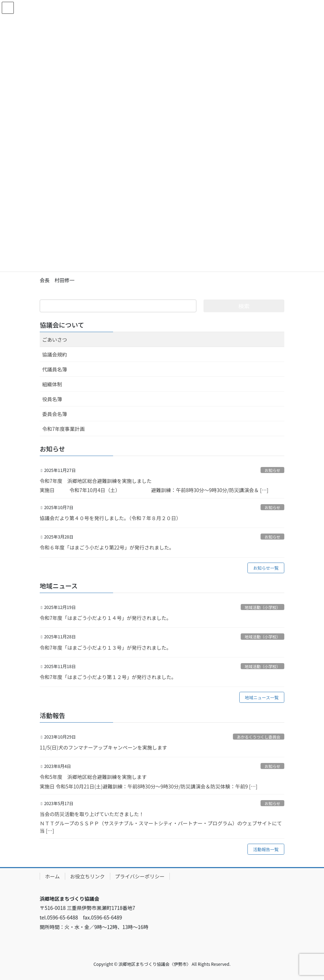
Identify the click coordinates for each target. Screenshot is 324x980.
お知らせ (272, 470)
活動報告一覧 (266, 849)
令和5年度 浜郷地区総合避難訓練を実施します (93, 777)
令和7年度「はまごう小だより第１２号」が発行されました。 (108, 677)
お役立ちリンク (88, 876)
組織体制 (52, 384)
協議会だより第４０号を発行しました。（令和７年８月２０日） (110, 518)
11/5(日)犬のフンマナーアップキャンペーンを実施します (103, 747)
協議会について (62, 325)
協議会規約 (55, 354)
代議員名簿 (55, 369)
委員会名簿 (55, 414)
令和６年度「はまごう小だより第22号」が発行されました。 (107, 547)
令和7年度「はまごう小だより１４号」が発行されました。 (106, 618)
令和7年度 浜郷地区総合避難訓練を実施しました (96, 481)
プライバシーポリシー (140, 876)
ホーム (52, 876)
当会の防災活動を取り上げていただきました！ (92, 814)
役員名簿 (52, 399)
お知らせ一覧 (266, 568)
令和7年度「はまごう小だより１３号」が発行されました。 (106, 648)
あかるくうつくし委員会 (259, 737)
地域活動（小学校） (262, 607)
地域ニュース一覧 (262, 697)
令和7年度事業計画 (63, 429)
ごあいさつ (55, 340)
